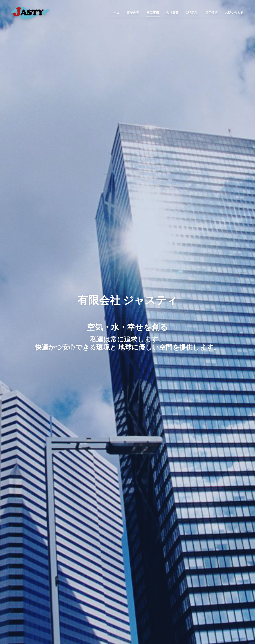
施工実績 (153, 13)
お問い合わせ (234, 13)
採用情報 (211, 13)
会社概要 (172, 13)
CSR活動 (192, 13)
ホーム (115, 13)
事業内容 (133, 13)
